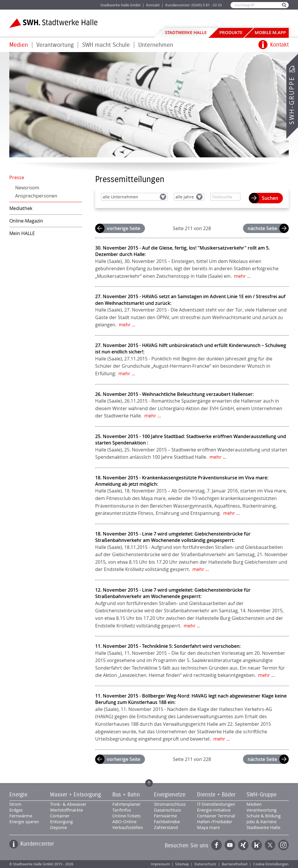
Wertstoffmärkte (66, 810)
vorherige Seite (124, 228)
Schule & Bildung (264, 816)
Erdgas (16, 810)
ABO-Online (124, 821)
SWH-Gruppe (292, 101)
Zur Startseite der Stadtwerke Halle (53, 23)
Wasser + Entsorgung (76, 795)
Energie (18, 795)
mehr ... (242, 276)
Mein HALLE (22, 233)
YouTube (230, 845)
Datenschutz (205, 864)
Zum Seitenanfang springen (149, 783)
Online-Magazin (26, 221)
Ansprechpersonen (36, 196)
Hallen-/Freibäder (215, 821)
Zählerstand (166, 827)
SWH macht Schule (106, 45)
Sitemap (182, 864)
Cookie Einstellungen (271, 864)
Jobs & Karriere (76, 5)
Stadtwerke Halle (186, 32)
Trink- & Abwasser (68, 804)
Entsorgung (61, 821)
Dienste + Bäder (216, 795)
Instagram (283, 845)
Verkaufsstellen (128, 827)
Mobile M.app (270, 32)
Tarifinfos (122, 810)
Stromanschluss (170, 804)
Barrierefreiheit (235, 864)
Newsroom (27, 188)
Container (60, 816)
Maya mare (208, 827)
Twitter (270, 845)
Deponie (58, 827)
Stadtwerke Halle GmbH (120, 5)
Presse (17, 177)
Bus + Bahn (126, 795)
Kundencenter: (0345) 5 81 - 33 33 (194, 5)
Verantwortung (55, 45)
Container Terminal (216, 816)
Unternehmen (156, 45)
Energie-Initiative (214, 810)
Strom (15, 804)
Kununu (257, 845)
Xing (243, 845)
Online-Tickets (126, 816)
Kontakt (153, 5)
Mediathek (21, 208)
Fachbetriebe (167, 821)
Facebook (217, 845)
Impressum (160, 864)
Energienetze (170, 795)
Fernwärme (21, 816)
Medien (19, 45)
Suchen (270, 198)
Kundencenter (37, 844)
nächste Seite (262, 228)
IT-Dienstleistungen (216, 804)
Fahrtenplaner (126, 804)
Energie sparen (24, 821)
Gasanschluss (167, 810)
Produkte (231, 32)
